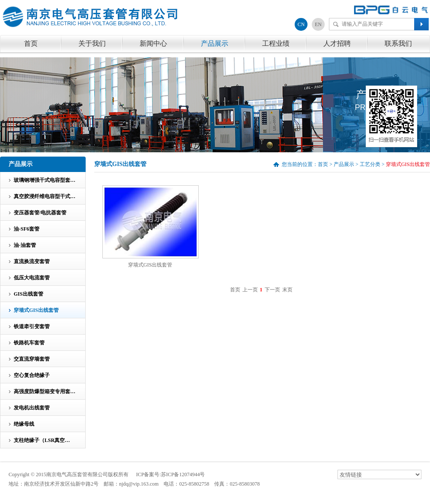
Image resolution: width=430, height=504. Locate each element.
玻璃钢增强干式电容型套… (45, 180)
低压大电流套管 (32, 278)
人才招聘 (337, 43)
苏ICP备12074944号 (183, 474)
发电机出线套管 (32, 408)
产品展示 (215, 43)
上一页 (250, 290)
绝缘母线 (24, 424)
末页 (287, 290)
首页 (31, 43)
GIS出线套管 (28, 294)
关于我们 (92, 43)
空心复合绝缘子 (32, 375)
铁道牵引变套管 (32, 326)
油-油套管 (25, 245)
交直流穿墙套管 (32, 359)
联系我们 (398, 43)
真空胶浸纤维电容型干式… (45, 196)
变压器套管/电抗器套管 (40, 213)
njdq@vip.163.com (139, 484)
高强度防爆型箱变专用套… (45, 391)
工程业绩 (276, 43)
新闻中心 (153, 43)
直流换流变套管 (32, 261)
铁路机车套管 (29, 343)
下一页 (272, 290)
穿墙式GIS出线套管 (150, 265)
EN (318, 24)
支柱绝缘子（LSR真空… (42, 440)
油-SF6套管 (27, 229)
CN (301, 24)
